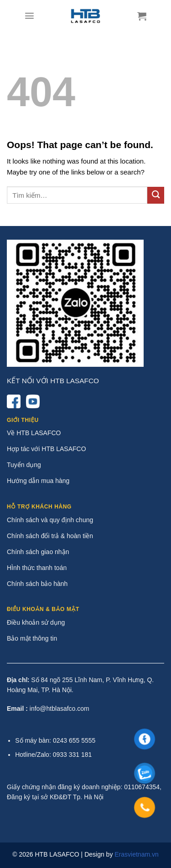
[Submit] (156, 195)
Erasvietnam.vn (136, 854)
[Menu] (29, 16)
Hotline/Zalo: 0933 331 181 (53, 755)
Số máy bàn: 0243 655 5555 (55, 740)
